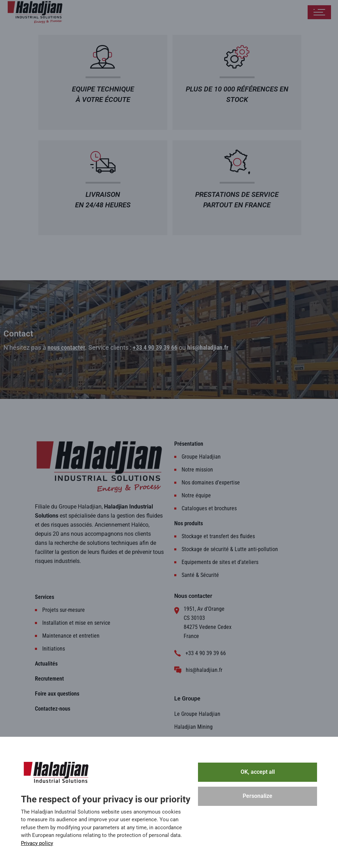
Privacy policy (37, 843)
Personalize (258, 796)
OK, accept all (258, 772)
